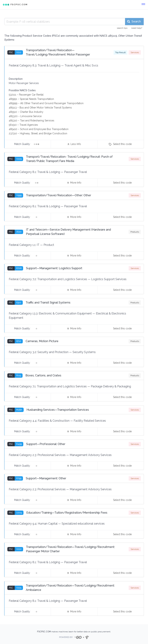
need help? (137, 28)
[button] (143, 5)
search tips (122, 28)
